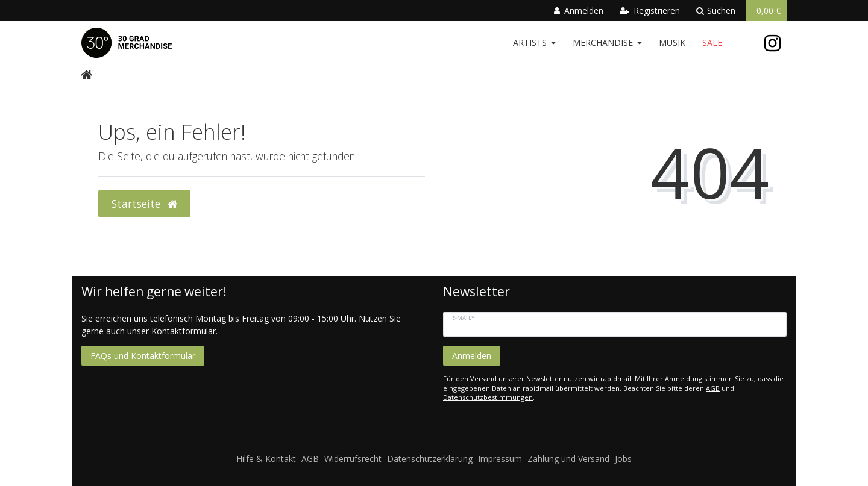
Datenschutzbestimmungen (488, 397)
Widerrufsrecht (353, 459)
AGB (713, 388)
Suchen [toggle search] (716, 11)
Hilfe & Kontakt (266, 459)
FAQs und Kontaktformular (143, 356)
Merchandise (603, 42)
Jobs (623, 459)
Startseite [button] (144, 204)
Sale (712, 42)
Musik (672, 42)
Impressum (500, 459)
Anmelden (472, 356)
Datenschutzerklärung (430, 459)
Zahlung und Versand (568, 459)
